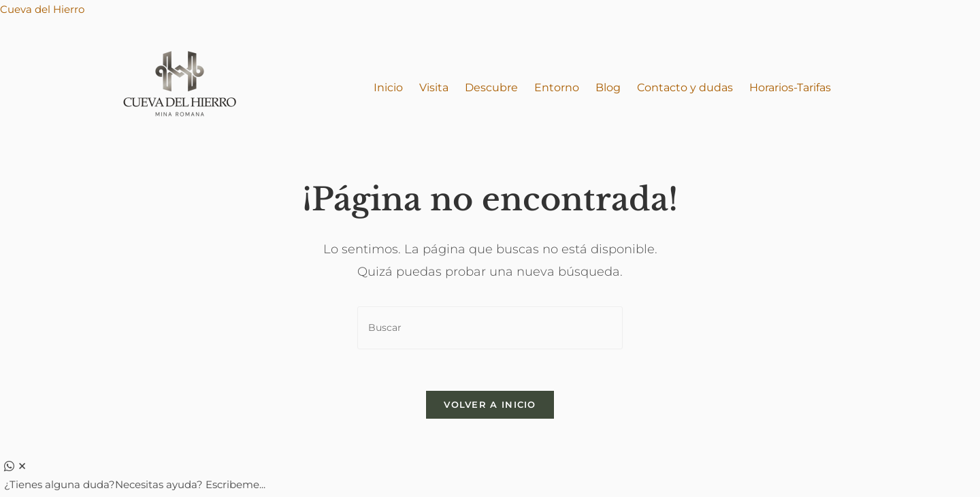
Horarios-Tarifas (790, 87)
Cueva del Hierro (42, 9)
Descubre (491, 87)
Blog (608, 87)
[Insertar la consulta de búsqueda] (490, 328)
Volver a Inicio (490, 404)
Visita (434, 87)
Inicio (388, 87)
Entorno (557, 87)
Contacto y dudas (685, 87)
